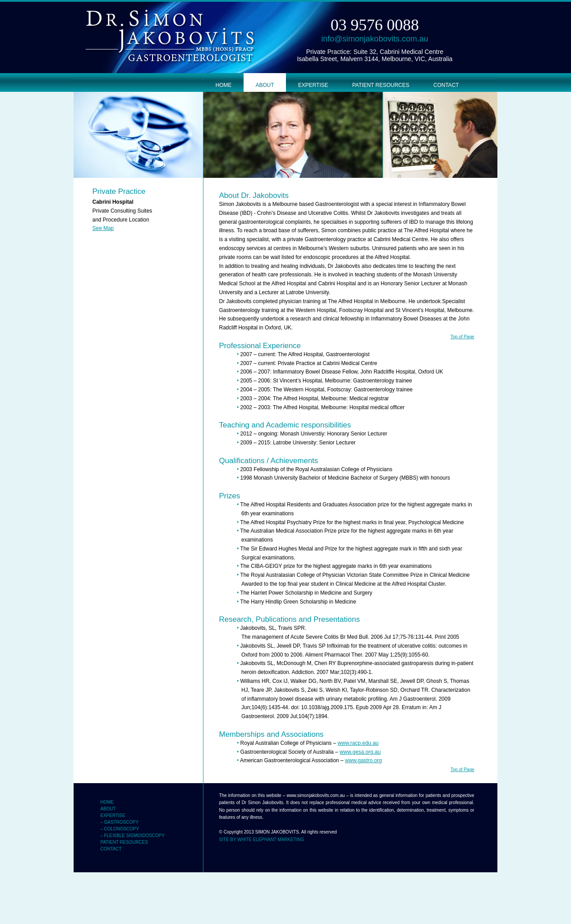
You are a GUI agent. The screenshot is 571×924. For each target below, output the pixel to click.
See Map (103, 228)
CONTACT (446, 85)
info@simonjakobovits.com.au (374, 39)
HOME (223, 85)
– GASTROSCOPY (120, 822)
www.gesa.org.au (360, 752)
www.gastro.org (363, 760)
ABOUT (265, 85)
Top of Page (462, 337)
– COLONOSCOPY (120, 829)
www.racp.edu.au (358, 743)
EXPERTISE (313, 85)
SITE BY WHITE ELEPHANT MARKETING (262, 840)
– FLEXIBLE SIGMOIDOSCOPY (132, 836)
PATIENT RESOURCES (381, 85)
